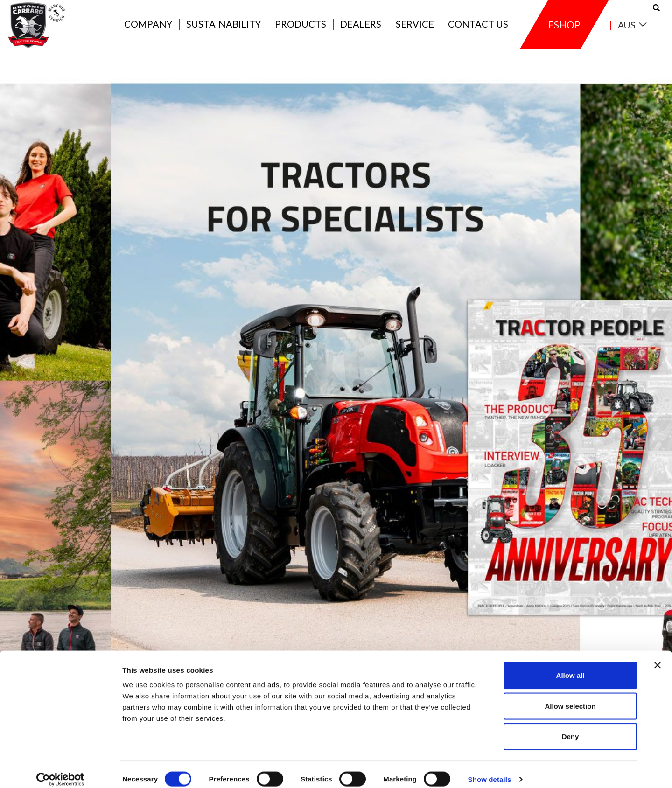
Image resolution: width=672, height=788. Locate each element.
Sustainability (224, 29)
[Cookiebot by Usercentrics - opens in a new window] (60, 770)
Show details (490, 770)
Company (148, 29)
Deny (570, 727)
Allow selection (570, 696)
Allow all (570, 666)
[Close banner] (658, 656)
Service (415, 29)
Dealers (361, 29)
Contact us (478, 29)
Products (301, 29)
